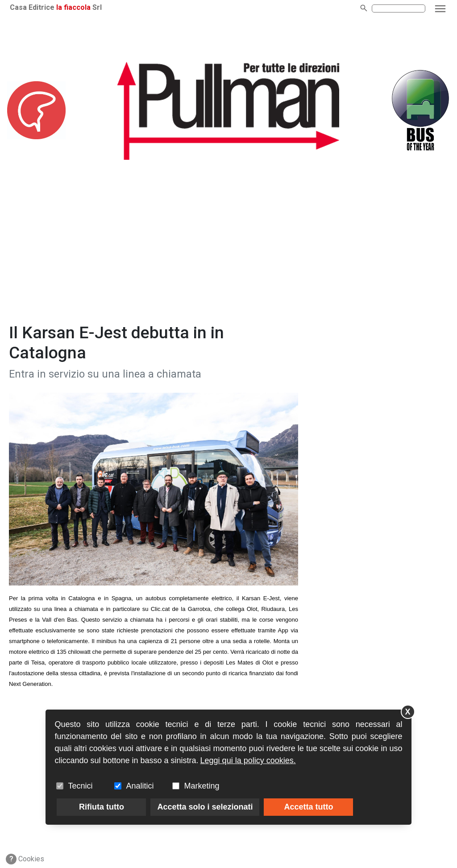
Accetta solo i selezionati (205, 807)
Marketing (201, 786)
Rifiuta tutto (102, 807)
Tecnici (80, 786)
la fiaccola (73, 7)
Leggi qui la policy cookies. (248, 760)
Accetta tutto (308, 807)
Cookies (25, 859)
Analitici (140, 786)
